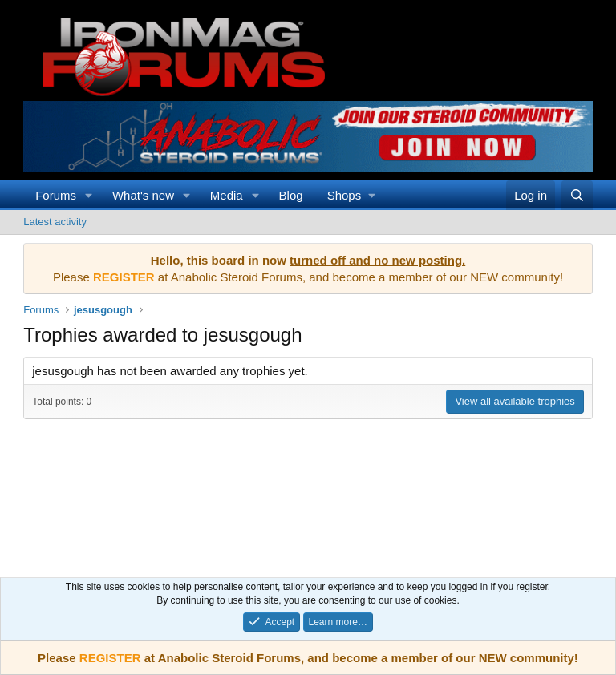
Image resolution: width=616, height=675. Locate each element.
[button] (89, 195)
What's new (143, 195)
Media (227, 195)
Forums (56, 195)
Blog (291, 195)
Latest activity (55, 222)
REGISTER (110, 658)
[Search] (577, 195)
